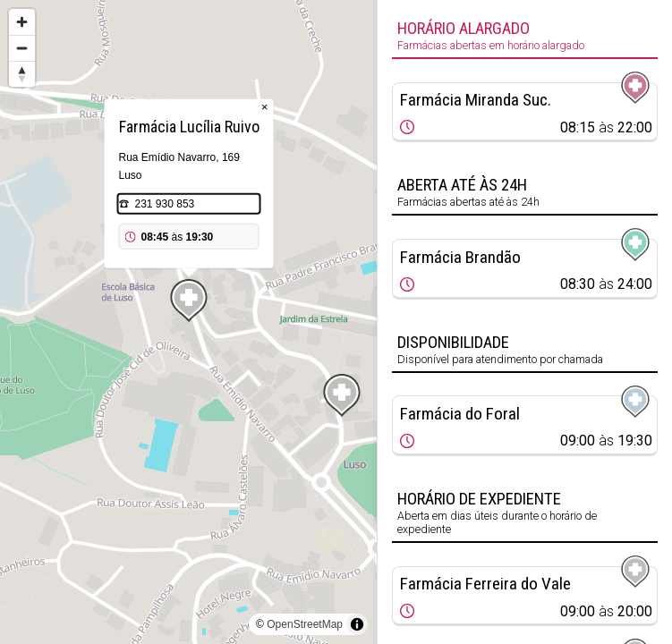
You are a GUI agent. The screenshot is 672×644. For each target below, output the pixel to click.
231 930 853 (165, 204)
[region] (188, 322)
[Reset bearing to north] (22, 74)
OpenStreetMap (305, 624)
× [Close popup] (265, 107)
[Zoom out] (22, 48)
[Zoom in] (22, 22)
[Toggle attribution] (357, 624)
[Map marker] (189, 301)
